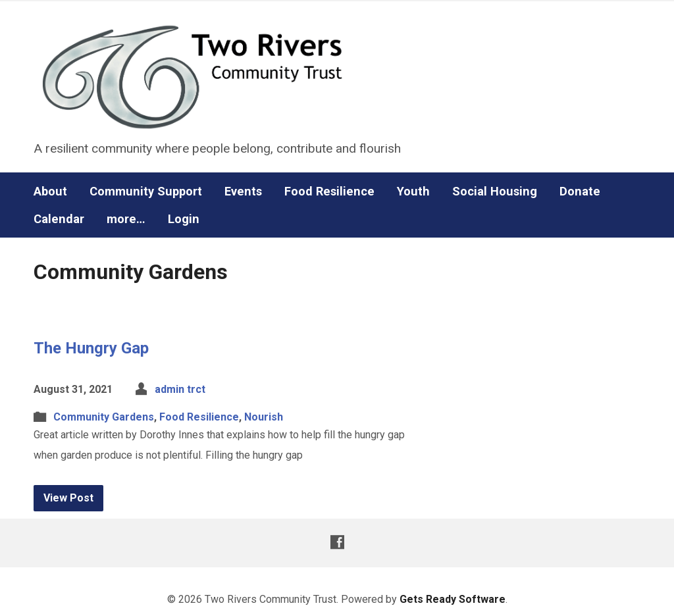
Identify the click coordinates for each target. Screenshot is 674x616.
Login (184, 219)
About (50, 192)
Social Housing (495, 192)
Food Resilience (329, 192)
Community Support (146, 192)
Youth (413, 192)
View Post (68, 498)
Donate (580, 192)
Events (243, 192)
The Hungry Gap (91, 348)
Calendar (59, 219)
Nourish (264, 417)
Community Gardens (104, 417)
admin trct (180, 389)
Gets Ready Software (453, 599)
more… (126, 219)
